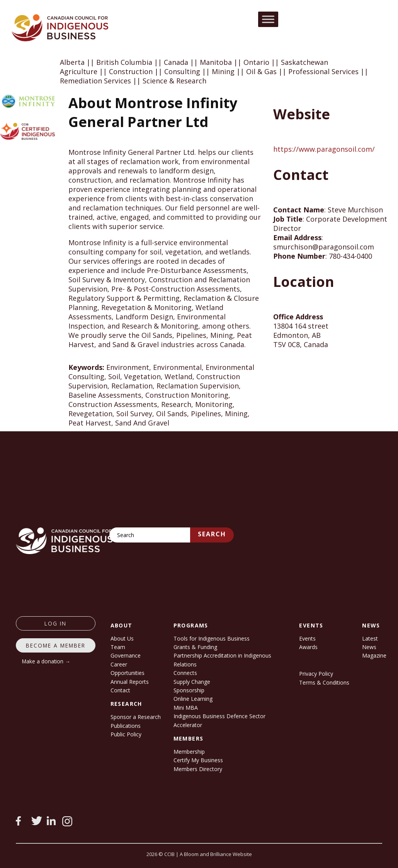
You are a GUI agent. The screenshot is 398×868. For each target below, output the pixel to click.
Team (118, 647)
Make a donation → (46, 661)
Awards (308, 647)
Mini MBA (186, 708)
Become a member (56, 645)
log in (55, 623)
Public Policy (126, 734)
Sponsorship (189, 690)
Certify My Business (198, 760)
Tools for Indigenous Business (212, 638)
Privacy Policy (316, 674)
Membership (189, 752)
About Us (122, 638)
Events (307, 638)
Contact (120, 690)
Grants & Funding (195, 647)
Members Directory (198, 769)
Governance (126, 655)
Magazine (374, 655)
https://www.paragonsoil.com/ (324, 149)
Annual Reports (130, 682)
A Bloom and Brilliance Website (216, 854)
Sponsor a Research (136, 717)
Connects (185, 673)
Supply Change (192, 682)
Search (212, 534)
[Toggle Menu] (268, 19)
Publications (126, 726)
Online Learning (193, 699)
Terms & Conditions (324, 682)
